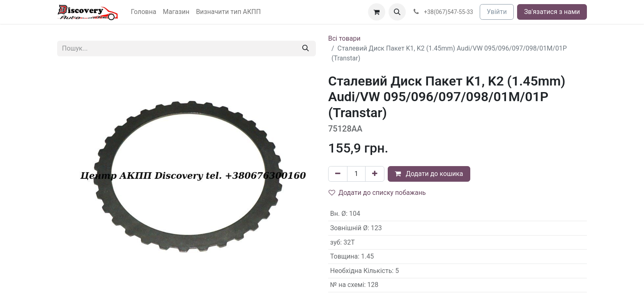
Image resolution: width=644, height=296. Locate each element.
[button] (397, 12)
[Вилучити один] (338, 174)
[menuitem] (144, 12)
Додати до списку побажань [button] (377, 193)
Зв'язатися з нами (552, 12)
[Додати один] (375, 174)
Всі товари (344, 38)
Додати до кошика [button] (429, 174)
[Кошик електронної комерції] (377, 12)
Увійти (497, 12)
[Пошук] (306, 49)
